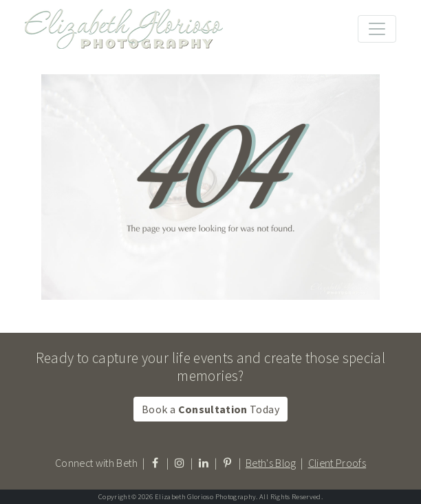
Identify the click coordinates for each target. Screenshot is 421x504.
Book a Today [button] (210, 409)
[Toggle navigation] (377, 29)
